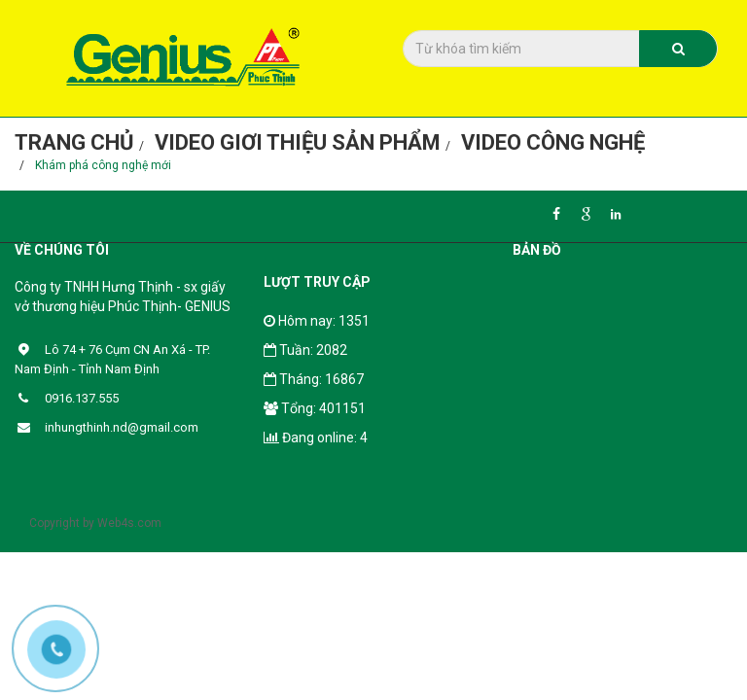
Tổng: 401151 (315, 408)
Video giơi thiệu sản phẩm (298, 142)
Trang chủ (74, 142)
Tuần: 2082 (305, 350)
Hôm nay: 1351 (317, 321)
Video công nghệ (553, 142)
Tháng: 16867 (314, 379)
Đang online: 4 (316, 437)
